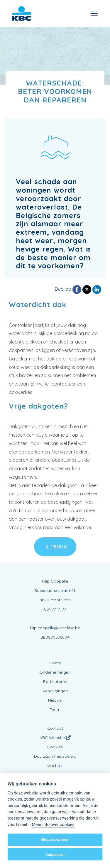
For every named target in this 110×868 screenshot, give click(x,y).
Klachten (55, 766)
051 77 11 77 (55, 609)
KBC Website (55, 738)
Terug (57, 547)
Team (55, 710)
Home (55, 663)
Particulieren (55, 681)
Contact (55, 728)
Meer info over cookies (53, 825)
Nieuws (55, 700)
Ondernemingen (55, 672)
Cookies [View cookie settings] (55, 747)
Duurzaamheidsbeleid (55, 756)
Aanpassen (55, 854)
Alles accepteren (55, 840)
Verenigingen (55, 691)
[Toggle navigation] (94, 13)
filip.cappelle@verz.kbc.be (55, 628)
